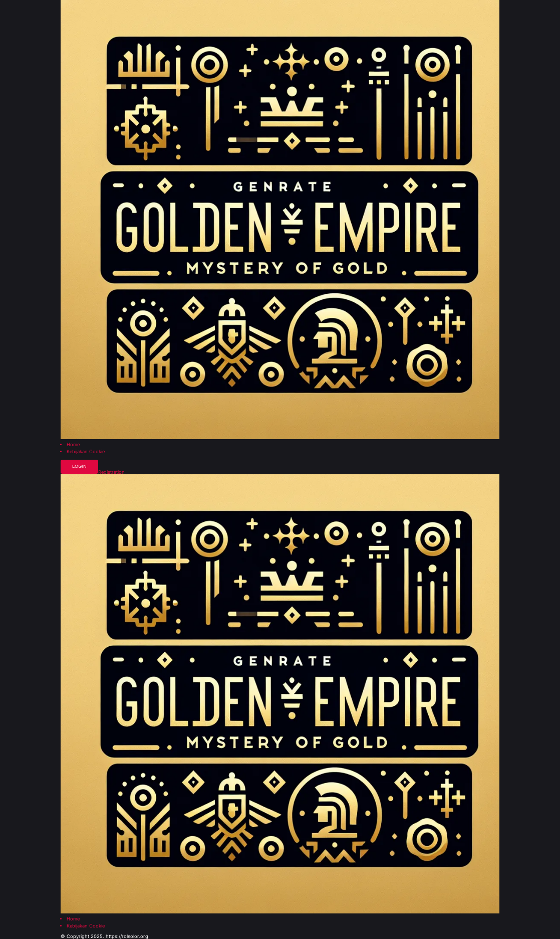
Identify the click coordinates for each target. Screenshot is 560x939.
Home (73, 444)
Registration (111, 472)
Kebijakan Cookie (86, 451)
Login (79, 466)
